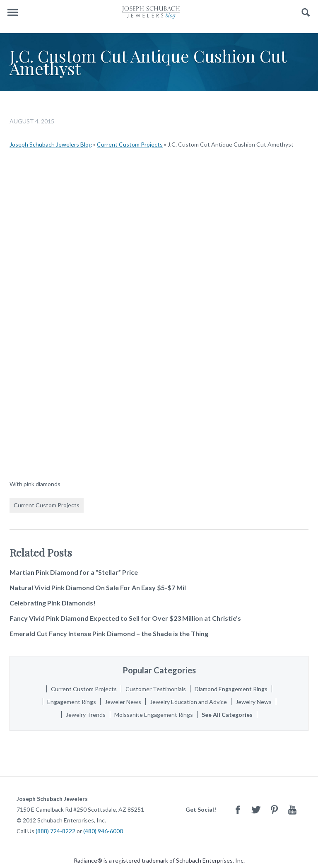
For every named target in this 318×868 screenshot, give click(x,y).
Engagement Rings (72, 702)
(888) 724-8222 (55, 831)
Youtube (292, 809)
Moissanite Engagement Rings (154, 715)
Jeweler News (123, 702)
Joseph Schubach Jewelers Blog (51, 144)
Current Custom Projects (130, 144)
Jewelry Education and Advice (188, 702)
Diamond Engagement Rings (231, 689)
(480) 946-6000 (103, 831)
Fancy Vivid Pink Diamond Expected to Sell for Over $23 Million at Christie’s (125, 618)
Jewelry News (254, 702)
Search (306, 13)
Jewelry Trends (86, 715)
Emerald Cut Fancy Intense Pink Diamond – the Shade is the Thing (109, 633)
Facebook (238, 809)
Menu (12, 13)
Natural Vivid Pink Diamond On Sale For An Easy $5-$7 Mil (98, 587)
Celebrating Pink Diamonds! (53, 603)
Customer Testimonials (156, 689)
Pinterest (274, 809)
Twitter (256, 809)
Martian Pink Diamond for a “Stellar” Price (74, 572)
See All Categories (227, 715)
